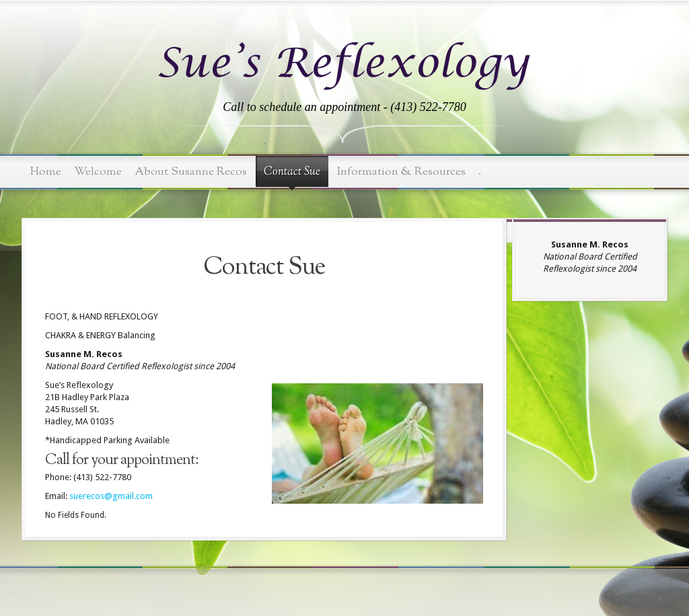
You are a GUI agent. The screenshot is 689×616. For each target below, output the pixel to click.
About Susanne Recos (191, 172)
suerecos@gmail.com (111, 496)
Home (46, 172)
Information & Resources (401, 172)
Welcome (98, 172)
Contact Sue (292, 172)
